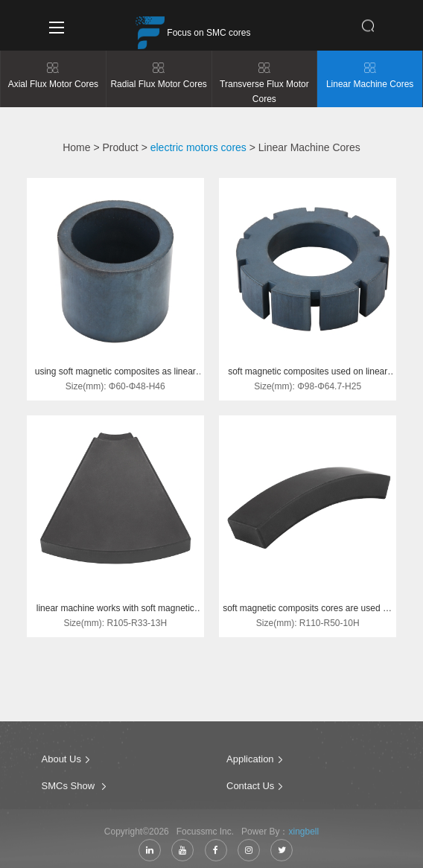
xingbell (303, 836)
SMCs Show (70, 790)
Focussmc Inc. (208, 836)
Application (250, 763)
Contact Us (250, 790)
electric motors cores (198, 147)
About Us (61, 763)
